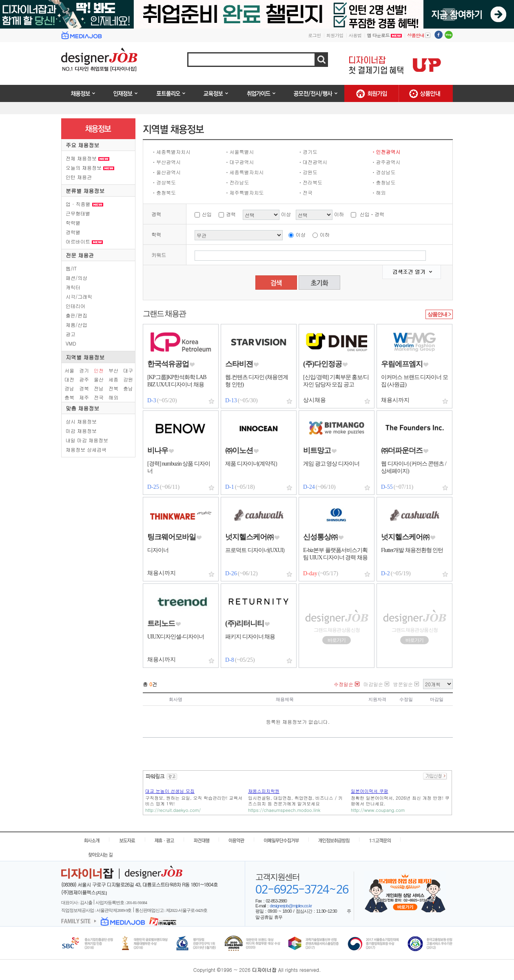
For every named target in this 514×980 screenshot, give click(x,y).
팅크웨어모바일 (172, 537)
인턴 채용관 (79, 177)
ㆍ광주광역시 (386, 162)
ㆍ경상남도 (383, 172)
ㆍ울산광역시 (166, 172)
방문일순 (403, 684)
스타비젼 (239, 364)
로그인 (315, 35)
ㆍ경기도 (308, 152)
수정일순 (343, 684)
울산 (99, 379)
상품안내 (419, 35)
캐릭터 (73, 287)
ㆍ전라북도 (310, 182)
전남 (99, 388)
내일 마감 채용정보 (87, 440)
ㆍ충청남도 (383, 182)
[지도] (101, 893)
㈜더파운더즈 (402, 450)
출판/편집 (76, 315)
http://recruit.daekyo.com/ (173, 810)
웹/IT (71, 268)
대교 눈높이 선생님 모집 (170, 791)
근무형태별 (78, 213)
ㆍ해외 (379, 192)
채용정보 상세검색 (86, 449)
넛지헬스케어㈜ (249, 537)
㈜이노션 (239, 450)
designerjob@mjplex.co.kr (291, 906)
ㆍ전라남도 (237, 182)
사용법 (355, 35)
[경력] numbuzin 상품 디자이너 (179, 467)
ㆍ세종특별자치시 (171, 152)
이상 (301, 234)
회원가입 (335, 35)
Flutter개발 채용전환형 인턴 (412, 550)
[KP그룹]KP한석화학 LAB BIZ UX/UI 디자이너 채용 (177, 381)
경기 (84, 370)
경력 (231, 214)
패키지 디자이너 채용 (250, 637)
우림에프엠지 (402, 364)
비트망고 (317, 450)
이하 (325, 234)
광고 (71, 334)
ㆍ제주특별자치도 (244, 192)
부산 (113, 370)
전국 (99, 397)
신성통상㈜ (320, 537)
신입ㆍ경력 (372, 214)
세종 (113, 379)
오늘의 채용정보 (90, 167)
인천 (99, 370)
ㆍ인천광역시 (386, 152)
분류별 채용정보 (85, 191)
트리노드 (161, 623)
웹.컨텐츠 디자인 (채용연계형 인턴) (257, 381)
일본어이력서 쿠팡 (370, 791)
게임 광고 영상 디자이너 (331, 464)
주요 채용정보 (82, 145)
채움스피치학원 (264, 791)
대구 (128, 370)
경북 (84, 388)
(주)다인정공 (322, 364)
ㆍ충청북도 (164, 192)
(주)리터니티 (245, 623)
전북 (113, 388)
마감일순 (373, 684)
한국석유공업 (168, 364)
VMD (71, 343)
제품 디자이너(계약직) (251, 464)
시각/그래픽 (79, 296)
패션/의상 (76, 278)
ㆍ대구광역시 (239, 162)
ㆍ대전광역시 (312, 162)
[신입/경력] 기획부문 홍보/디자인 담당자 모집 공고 (336, 381)
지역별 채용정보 (85, 357)
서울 (69, 370)
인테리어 (75, 306)
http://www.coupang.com (378, 810)
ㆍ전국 (305, 192)
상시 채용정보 (81, 421)
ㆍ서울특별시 (239, 152)
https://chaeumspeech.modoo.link (284, 810)
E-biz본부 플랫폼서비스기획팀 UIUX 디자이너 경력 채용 (335, 554)
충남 (128, 388)
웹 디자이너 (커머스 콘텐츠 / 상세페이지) (414, 467)
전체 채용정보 (88, 158)
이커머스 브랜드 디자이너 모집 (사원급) (414, 381)
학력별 (73, 223)
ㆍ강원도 (308, 172)
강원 (128, 379)
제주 (84, 397)
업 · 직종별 (84, 204)
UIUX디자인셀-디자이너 (176, 637)
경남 (69, 388)
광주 (84, 379)
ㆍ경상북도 (164, 182)
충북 (69, 397)
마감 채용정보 (81, 431)
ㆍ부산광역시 (166, 162)
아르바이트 (84, 241)
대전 (69, 379)
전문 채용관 (80, 255)
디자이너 (158, 550)
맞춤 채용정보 (82, 408)
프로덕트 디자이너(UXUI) (255, 550)
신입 (207, 214)
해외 (113, 397)
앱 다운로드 (384, 35)
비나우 (158, 450)
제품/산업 (76, 325)
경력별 (73, 232)
